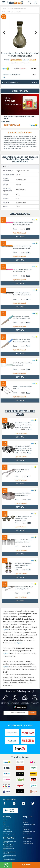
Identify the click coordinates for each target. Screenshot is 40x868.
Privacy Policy (7, 829)
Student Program (27, 834)
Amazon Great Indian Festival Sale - (8, 845)
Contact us (28, 838)
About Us (5, 820)
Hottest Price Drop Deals (29, 832)
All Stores (26, 822)
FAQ (4, 825)
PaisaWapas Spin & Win (9, 859)
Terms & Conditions (8, 832)
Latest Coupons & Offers (29, 825)
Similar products (20, 214)
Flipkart (33, 60)
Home (25, 820)
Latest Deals (26, 829)
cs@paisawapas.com (28, 844)
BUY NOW (26, 865)
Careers (25, 827)
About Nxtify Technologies (9, 834)
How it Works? (7, 827)
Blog (4, 822)
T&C (4, 78)
